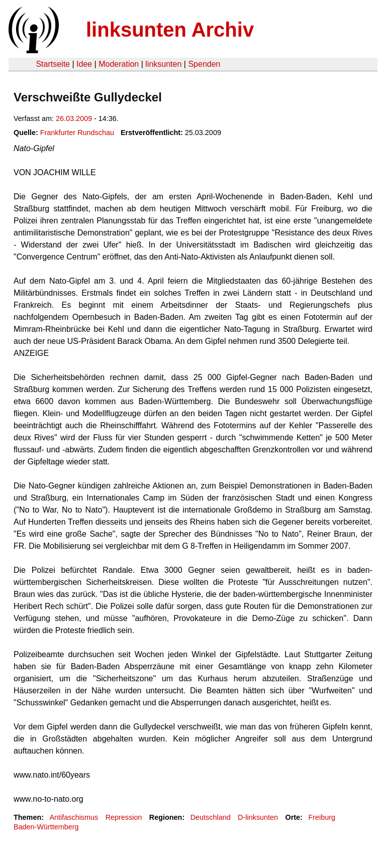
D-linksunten (258, 817)
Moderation (119, 64)
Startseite (53, 64)
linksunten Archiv (170, 30)
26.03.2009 (74, 118)
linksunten (163, 64)
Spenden (204, 64)
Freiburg (322, 817)
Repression (124, 817)
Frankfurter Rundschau (77, 133)
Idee (84, 64)
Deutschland (211, 817)
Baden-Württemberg (46, 827)
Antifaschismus (74, 817)
